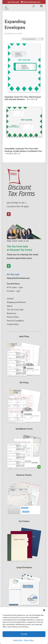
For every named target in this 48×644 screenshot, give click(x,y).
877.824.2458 (14, 2)
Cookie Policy (18, 640)
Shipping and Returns (16, 302)
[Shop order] (32, 39)
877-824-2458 (13, 274)
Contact (10, 299)
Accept (24, 634)
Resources (11, 313)
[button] (44, 610)
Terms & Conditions (15, 321)
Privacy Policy (29, 640)
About (9, 306)
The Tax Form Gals (15, 310)
